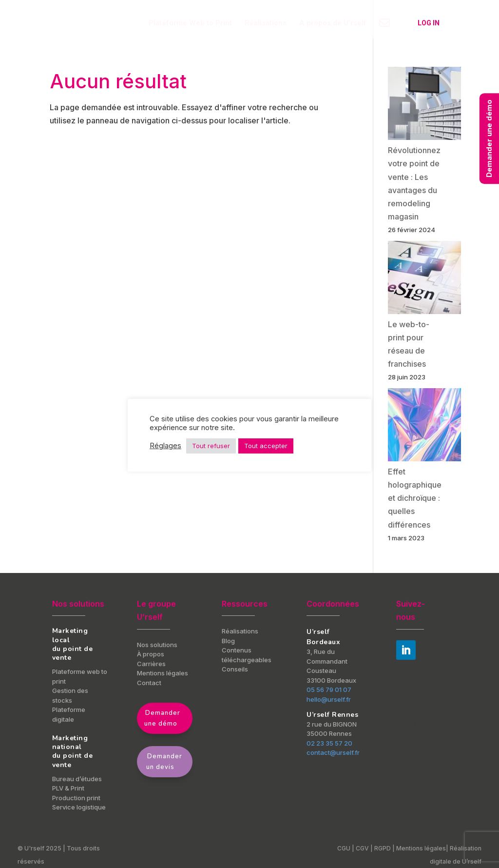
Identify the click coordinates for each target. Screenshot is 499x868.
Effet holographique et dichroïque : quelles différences (415, 498)
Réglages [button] (165, 446)
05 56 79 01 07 (329, 690)
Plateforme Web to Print (190, 23)
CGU (344, 848)
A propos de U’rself (333, 23)
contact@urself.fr (333, 752)
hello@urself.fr (329, 699)
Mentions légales (421, 848)
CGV (362, 848)
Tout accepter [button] (266, 446)
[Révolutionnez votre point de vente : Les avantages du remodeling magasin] (424, 105)
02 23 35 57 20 (329, 743)
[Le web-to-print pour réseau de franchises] (424, 279)
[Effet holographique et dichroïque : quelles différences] (424, 427)
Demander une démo (162, 718)
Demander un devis (164, 762)
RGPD (383, 848)
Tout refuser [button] (211, 446)
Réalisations (266, 23)
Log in (429, 23)
